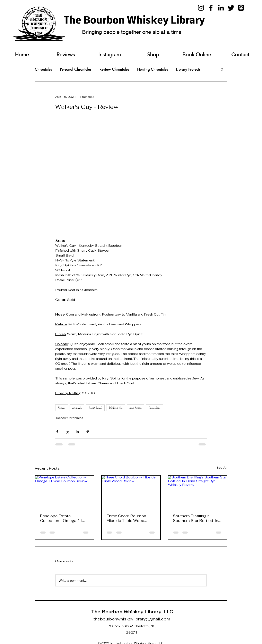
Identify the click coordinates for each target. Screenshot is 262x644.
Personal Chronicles (76, 69)
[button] (222, 69)
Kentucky (77, 408)
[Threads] (241, 8)
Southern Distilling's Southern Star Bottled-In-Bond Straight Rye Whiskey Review (196, 518)
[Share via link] (87, 432)
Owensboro (154, 408)
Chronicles (43, 69)
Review (62, 408)
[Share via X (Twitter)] (67, 432)
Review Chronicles (114, 69)
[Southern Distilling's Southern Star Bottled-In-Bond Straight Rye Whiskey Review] (197, 492)
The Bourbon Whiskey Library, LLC (132, 612)
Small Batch (95, 408)
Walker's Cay (116, 408)
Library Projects (188, 69)
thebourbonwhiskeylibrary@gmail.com (132, 619)
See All (222, 468)
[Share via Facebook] (57, 432)
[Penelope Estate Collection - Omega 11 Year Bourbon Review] (65, 492)
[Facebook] (211, 8)
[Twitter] (231, 8)
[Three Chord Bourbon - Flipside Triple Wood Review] (131, 492)
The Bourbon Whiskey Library (134, 21)
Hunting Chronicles (152, 69)
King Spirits (136, 408)
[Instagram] (201, 8)
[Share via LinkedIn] (77, 432)
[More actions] (204, 97)
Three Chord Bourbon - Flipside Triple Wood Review (128, 518)
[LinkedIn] (221, 8)
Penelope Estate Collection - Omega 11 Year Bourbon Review (61, 518)
